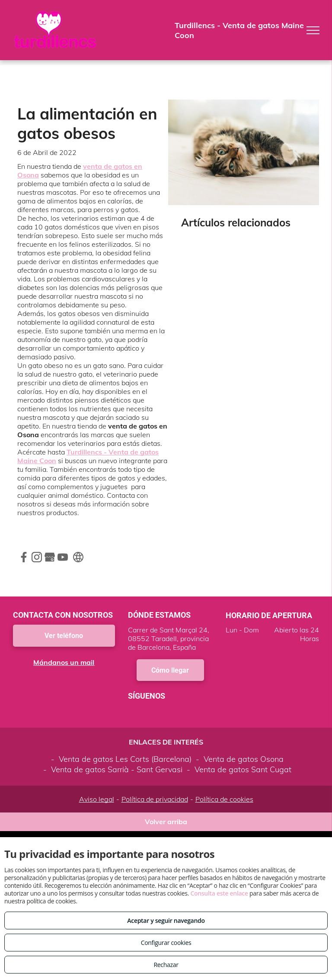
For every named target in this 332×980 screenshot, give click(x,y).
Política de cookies (224, 799)
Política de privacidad (155, 799)
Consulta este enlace (219, 893)
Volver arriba (166, 822)
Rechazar (166, 965)
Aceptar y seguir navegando (166, 920)
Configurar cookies (166, 943)
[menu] (313, 30)
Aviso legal (97, 799)
